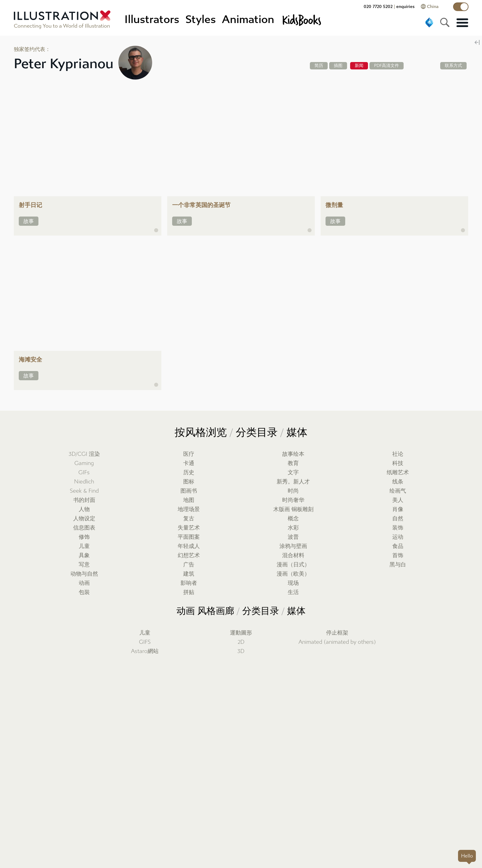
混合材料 (293, 555)
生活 (293, 592)
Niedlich (84, 482)
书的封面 (84, 500)
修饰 (84, 537)
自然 (398, 519)
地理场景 (189, 509)
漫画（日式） (293, 565)
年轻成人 (189, 546)
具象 (84, 555)
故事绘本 (293, 454)
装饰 (398, 528)
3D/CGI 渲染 (84, 454)
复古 (189, 519)
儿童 (84, 546)
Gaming (84, 463)
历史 (189, 473)
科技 (398, 463)
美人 (398, 500)
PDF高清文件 (387, 66)
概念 (293, 519)
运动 (398, 537)
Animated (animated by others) (337, 642)
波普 (293, 537)
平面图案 (189, 537)
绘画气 (398, 491)
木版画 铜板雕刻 (293, 509)
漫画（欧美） (293, 574)
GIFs (84, 473)
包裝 (84, 592)
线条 (398, 482)
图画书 (189, 491)
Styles (201, 20)
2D (241, 642)
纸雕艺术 (398, 473)
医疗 (189, 454)
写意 (84, 565)
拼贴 (189, 592)
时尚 (293, 491)
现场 (293, 583)
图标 (189, 482)
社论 (398, 454)
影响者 (189, 583)
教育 (293, 463)
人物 (84, 509)
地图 (189, 500)
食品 (398, 546)
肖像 (398, 509)
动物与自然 (84, 574)
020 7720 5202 (378, 7)
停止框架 (337, 633)
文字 (293, 473)
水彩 (293, 528)
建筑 (189, 574)
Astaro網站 (145, 651)
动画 (84, 583)
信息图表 (84, 528)
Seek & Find (84, 491)
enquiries (405, 7)
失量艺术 (189, 528)
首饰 (398, 555)
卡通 (189, 463)
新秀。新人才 (293, 482)
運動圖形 (241, 633)
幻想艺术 (189, 555)
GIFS (145, 642)
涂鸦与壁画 (293, 546)
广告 (189, 565)
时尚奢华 (293, 500)
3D (241, 651)
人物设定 (84, 519)
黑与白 (398, 565)
